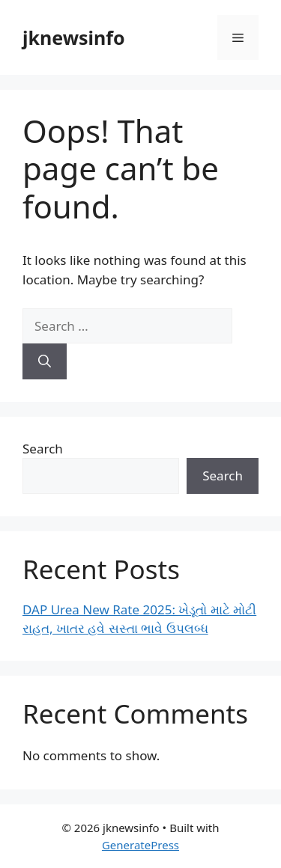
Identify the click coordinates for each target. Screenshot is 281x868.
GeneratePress (140, 845)
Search (43, 449)
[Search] (45, 361)
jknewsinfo (74, 37)
